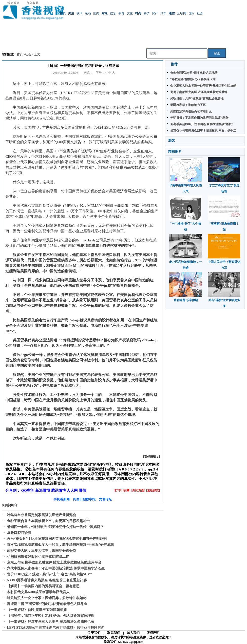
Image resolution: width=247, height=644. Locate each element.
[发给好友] (153, 490)
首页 (63, 13)
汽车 (163, 13)
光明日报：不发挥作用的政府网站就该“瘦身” (200, 118)
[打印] (118, 490)
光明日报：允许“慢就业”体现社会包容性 (197, 98)
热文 (171, 140)
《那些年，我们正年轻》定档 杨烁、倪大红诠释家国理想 (51, 616)
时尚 (138, 13)
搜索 (217, 53)
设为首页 (13, 3)
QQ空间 (28, 490)
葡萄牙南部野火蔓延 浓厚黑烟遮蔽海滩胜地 (199, 92)
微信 (82, 490)
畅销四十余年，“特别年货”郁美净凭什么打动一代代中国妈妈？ (55, 527)
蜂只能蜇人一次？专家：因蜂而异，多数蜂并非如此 (47, 598)
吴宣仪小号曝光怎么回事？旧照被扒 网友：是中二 (203, 131)
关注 (71, 13)
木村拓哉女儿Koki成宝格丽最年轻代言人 (38, 592)
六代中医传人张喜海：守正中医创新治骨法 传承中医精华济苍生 (56, 568)
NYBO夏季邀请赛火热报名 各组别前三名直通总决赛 (47, 580)
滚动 (88, 13)
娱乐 (113, 13)
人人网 (72, 490)
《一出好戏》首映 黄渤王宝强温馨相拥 (37, 610)
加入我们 (133, 633)
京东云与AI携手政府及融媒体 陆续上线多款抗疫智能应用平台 (54, 562)
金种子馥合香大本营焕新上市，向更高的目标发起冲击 (48, 521)
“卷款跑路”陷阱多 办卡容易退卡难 (193, 79)
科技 (147, 13)
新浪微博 (43, 490)
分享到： (13, 490)
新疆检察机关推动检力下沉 (188, 105)
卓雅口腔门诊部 (19, 533)
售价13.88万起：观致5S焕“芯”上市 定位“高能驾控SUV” (49, 574)
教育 (121, 13)
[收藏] (127, 490)
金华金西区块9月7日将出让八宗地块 (194, 73)
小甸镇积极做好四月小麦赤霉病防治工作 (38, 556)
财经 (105, 13)
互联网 (182, 13)
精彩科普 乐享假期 (186, 300)
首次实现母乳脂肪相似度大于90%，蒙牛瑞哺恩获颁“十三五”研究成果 (60, 545)
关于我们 (94, 633)
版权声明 (153, 633)
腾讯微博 (58, 490)
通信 (172, 13)
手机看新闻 (62, 499)
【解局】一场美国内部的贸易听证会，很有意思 (43, 586)
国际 (191, 13)
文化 (130, 13)
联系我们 (114, 633)
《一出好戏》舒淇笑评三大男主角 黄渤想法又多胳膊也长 (51, 622)
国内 (96, 13)
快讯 (79, 13)
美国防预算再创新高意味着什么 (191, 111)
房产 (155, 13)
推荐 (174, 64)
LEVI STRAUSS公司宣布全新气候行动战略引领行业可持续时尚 (56, 628)
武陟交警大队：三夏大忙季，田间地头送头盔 (41, 551)
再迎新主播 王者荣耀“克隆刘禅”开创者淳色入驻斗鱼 (47, 604)
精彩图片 (175, 152)
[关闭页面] (138, 490)
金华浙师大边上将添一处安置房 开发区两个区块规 (203, 86)
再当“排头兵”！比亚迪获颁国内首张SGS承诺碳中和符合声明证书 (57, 539)
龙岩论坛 (105, 499)
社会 (200, 13)
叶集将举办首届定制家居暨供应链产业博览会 (41, 515)
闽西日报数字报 (84, 499)
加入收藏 (33, 3)
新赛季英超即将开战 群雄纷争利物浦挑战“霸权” (202, 124)
